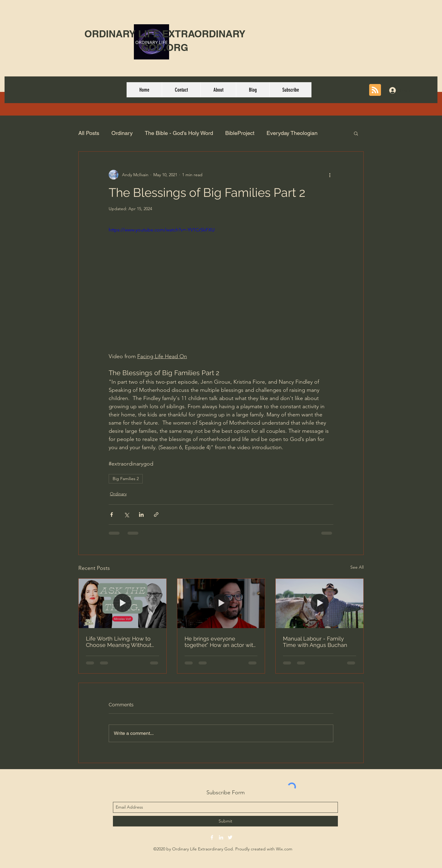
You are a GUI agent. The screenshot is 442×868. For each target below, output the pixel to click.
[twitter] (230, 837)
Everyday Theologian (292, 133)
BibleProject (240, 133)
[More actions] (330, 175)
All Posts (89, 133)
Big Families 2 (126, 479)
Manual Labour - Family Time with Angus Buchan (315, 642)
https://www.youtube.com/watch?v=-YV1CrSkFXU (162, 230)
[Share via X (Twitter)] (126, 515)
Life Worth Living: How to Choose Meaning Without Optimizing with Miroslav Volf (119, 642)
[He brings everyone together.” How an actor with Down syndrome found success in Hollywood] (221, 603)
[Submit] (225, 821)
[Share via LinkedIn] (141, 515)
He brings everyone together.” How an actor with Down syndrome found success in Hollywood (221, 642)
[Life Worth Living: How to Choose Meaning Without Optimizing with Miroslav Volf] (122, 603)
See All (357, 567)
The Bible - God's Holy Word (179, 133)
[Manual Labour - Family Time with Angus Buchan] (320, 603)
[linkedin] (221, 837)
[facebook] (212, 837)
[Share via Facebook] (112, 515)
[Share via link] (156, 515)
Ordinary (122, 133)
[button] (356, 133)
